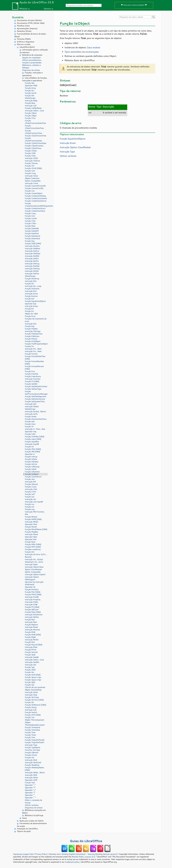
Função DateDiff (32, 231)
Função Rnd (30, 642)
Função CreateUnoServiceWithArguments (36, 205)
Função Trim (30, 737)
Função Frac (30, 371)
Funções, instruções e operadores (32, 74)
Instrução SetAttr (32, 662)
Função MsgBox (31, 532)
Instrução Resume (32, 630)
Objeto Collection (32, 178)
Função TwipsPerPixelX (35, 740)
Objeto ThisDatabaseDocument (35, 724)
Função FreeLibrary (33, 376)
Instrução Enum (31, 294)
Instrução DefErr (32, 259)
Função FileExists (32, 336)
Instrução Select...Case (34, 111)
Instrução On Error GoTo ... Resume (36, 556)
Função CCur (30, 118)
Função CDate (31, 151)
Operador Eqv (31, 304)
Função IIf (29, 427)
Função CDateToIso (33, 148)
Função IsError (31, 464)
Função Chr (30, 166)
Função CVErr (31, 223)
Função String (31, 707)
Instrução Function (33, 379)
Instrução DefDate (33, 254)
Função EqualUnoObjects (35, 301)
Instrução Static (31, 692)
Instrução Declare (32, 246)
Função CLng (30, 173)
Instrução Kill (30, 482)
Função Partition (32, 590)
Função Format (31, 354)
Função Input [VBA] (33, 439)
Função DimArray (32, 279)
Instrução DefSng (32, 269)
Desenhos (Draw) (24, 31)
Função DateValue (32, 238)
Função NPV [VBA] (33, 547)
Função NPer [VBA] (33, 544)
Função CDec (30, 156)
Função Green (31, 417)
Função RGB (30, 632)
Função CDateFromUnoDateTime (35, 122)
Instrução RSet (31, 647)
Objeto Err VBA (31, 314)
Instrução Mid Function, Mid (35, 513)
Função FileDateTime (34, 334)
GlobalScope (30, 98)
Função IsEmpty (31, 462)
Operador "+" (30, 790)
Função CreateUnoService (36, 201)
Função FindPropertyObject (36, 344)
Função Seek (30, 655)
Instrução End (31, 291)
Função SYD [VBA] (33, 715)
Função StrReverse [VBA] (35, 705)
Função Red (30, 620)
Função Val (29, 758)
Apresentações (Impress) (27, 28)
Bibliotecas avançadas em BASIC (34, 812)
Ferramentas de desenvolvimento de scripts (32, 825)
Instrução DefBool (32, 249)
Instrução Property (33, 600)
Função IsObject (32, 474)
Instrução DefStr (32, 271)
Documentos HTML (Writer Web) (31, 23)
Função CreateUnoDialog (35, 196)
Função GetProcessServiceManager (36, 393)
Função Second (31, 652)
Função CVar (30, 221)
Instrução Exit (31, 324)
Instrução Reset (31, 627)
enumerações (92, 52)
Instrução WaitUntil (33, 763)
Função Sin (29, 672)
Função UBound (31, 752)
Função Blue (30, 103)
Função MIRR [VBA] (33, 519)
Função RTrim (31, 650)
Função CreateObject (34, 193)
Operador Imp (31, 432)
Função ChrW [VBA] (33, 168)
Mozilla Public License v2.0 (83, 857)
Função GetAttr (31, 384)
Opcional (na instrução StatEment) (34, 583)
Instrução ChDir (31, 158)
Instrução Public (32, 602)
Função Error (30, 316)
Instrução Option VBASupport (32, 578)
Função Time (30, 732)
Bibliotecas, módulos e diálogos (32, 66)
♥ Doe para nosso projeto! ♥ (134, 5)
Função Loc (30, 504)
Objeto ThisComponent (34, 720)
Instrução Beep (31, 101)
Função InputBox (32, 442)
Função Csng (30, 213)
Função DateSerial (32, 236)
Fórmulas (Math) (24, 39)
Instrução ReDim (32, 617)
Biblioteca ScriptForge (34, 815)
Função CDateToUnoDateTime (34, 127)
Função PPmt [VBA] (33, 595)
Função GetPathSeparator (36, 396)
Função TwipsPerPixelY (35, 742)
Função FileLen (31, 339)
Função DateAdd (32, 228)
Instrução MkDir (32, 522)
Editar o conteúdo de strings (33, 801)
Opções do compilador (31, 58)
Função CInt (30, 171)
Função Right (30, 637)
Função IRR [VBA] (32, 452)
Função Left (30, 494)
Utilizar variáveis (32, 805)
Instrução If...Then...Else (35, 429)
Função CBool (31, 113)
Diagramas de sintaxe (31, 70)
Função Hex (30, 422)
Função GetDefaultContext (36, 386)
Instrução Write (31, 778)
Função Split (30, 682)
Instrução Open (31, 564)
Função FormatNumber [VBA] (34, 363)
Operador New (31, 537)
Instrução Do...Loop (33, 286)
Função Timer (30, 735)
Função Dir (29, 284)
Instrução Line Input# (34, 502)
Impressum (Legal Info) (23, 854)
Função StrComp (32, 697)
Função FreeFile (31, 374)
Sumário (18, 17)
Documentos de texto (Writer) (29, 20)
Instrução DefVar (32, 274)
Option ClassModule (33, 569)
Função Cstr (30, 216)
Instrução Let (30, 499)
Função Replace (31, 625)
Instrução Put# (31, 605)
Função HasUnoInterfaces (36, 419)
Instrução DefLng (32, 264)
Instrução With (31, 775)
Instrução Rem (31, 622)
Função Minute (31, 517)
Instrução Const (31, 183)
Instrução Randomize (34, 615)
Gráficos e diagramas (26, 42)
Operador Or (30, 587)
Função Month (31, 527)
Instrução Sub (31, 710)
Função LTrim (30, 492)
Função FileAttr (31, 329)
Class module (93, 47)
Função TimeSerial (32, 727)
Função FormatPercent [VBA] (34, 368)
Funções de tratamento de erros (36, 320)
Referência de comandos (32, 55)
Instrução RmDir (32, 640)
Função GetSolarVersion (35, 399)
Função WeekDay (32, 765)
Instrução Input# (32, 444)
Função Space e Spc (33, 677)
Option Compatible (33, 181)
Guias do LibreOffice (86, 841)
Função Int (29, 447)
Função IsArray (31, 457)
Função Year (30, 783)
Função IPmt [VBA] (33, 449)
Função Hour (30, 424)
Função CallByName (33, 108)
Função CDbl (30, 153)
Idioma (47, 9)
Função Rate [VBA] (33, 612)
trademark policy (72, 862)
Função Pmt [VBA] (33, 592)
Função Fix (29, 346)
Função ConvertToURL (34, 188)
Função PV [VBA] (32, 607)
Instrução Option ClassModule (75, 147)
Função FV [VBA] (32, 381)
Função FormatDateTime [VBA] (35, 358)
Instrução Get (31, 404)
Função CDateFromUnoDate (33, 139)
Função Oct (30, 552)
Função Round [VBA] (34, 645)
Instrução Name (31, 534)
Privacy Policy (41, 854)
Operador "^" (30, 798)
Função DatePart (32, 233)
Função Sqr (30, 685)
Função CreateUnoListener (36, 198)
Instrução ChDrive (32, 161)
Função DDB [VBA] (33, 244)
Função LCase (31, 487)
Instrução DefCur (32, 251)
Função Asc (30, 91)
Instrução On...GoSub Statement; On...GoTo (34, 561)
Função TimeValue (32, 730)
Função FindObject (33, 341)
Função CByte (31, 116)
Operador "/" (30, 793)
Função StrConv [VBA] (34, 700)
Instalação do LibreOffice (27, 829)
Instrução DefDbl (32, 256)
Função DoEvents (32, 289)
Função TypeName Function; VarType (33, 749)
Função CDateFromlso (34, 146)
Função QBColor (32, 610)
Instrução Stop (31, 695)
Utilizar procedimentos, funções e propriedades (32, 61)
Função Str (29, 702)
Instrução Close (31, 176)
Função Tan (30, 717)
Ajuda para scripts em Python (32, 821)
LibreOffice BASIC (27, 47)
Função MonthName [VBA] (36, 529)
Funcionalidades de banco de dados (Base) (30, 35)
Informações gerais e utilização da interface (34, 51)
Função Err (29, 311)
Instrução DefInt (32, 261)
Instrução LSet (31, 489)
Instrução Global (32, 406)
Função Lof (30, 507)
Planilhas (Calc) (23, 26)
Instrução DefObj (32, 266)
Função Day (30, 241)
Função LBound (31, 484)
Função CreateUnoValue (35, 211)
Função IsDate (31, 459)
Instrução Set (30, 665)
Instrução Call (31, 106)
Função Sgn (30, 667)
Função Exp (30, 326)
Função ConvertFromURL (35, 186)
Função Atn (30, 96)
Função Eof (30, 299)
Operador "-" (30, 785)
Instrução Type (31, 745)
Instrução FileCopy (33, 331)
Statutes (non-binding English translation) (67, 854)
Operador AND (31, 86)
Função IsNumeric (32, 472)
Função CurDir (31, 218)
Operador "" (30, 795)
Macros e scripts (24, 44)
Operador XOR (31, 780)
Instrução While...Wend (35, 773)
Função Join (30, 479)
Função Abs (30, 83)
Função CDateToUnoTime (36, 136)
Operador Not (31, 539)
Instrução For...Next (33, 349)
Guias (24, 818)
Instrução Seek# (32, 657)
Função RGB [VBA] (33, 635)
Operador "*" (30, 788)
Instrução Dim (31, 281)
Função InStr (30, 434)
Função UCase (31, 755)
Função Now (30, 542)
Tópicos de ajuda (24, 831)
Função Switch (31, 712)
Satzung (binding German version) (102, 854)
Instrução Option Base (34, 567)
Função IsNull (31, 469)
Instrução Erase (31, 306)
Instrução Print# (32, 597)
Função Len (30, 497)
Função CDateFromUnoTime (33, 132)
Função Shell (30, 670)
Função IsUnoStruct (33, 477)
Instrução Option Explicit (35, 574)
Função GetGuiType (33, 389)
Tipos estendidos (73, 52)
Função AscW (31, 93)
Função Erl (29, 309)
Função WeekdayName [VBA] (34, 769)
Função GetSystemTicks (35, 401)
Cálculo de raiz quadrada (35, 687)
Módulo (23, 9)
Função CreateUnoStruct (35, 208)
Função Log (30, 509)
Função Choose (31, 163)
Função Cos (30, 191)
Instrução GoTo (31, 414)
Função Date (30, 226)
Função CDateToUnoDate (36, 143)
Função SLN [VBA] (33, 675)
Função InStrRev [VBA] (35, 437)
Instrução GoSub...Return (35, 411)
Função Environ (31, 296)
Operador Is (30, 454)
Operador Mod (31, 524)
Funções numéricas (33, 549)
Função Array (30, 88)
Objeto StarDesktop (33, 690)
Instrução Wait (31, 760)
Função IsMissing (32, 467)
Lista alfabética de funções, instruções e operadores (35, 79)
